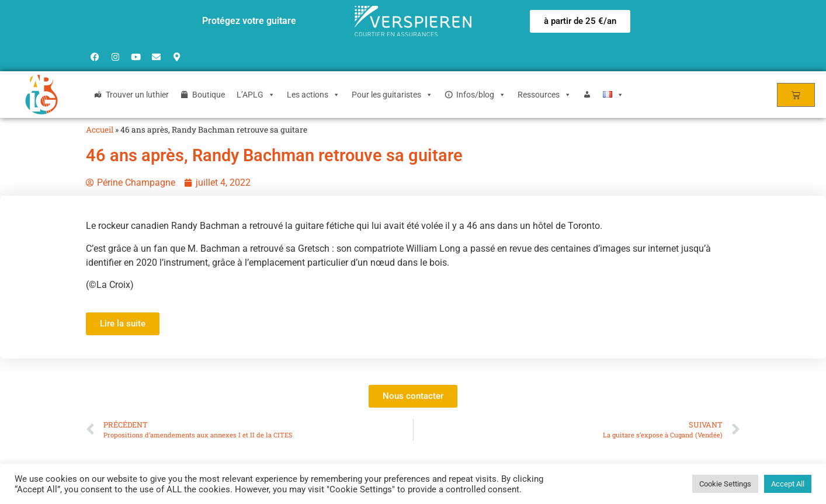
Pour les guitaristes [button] (392, 95)
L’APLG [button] (256, 95)
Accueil (100, 130)
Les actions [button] (313, 95)
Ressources (544, 95)
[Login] (587, 95)
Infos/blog (481, 95)
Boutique (209, 95)
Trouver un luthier (137, 95)
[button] (580, 21)
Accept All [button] (788, 484)
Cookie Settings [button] (725, 484)
